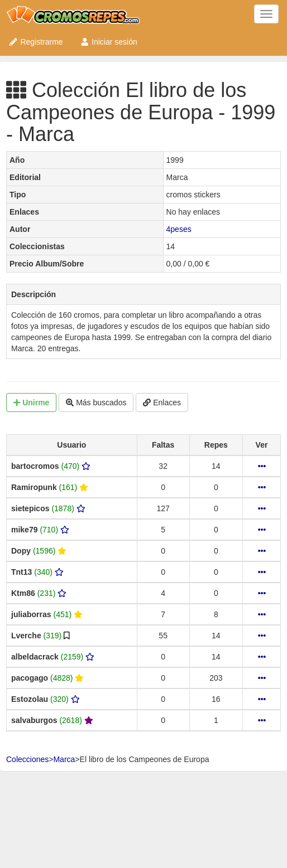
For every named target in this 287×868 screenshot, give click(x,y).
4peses (179, 229)
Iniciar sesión (109, 42)
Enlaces (162, 403)
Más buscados (96, 403)
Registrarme (36, 42)
